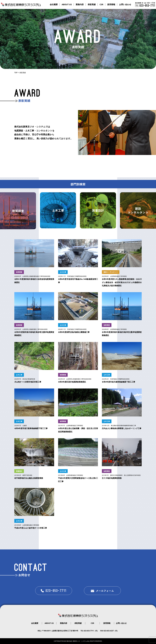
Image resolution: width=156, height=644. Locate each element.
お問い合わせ (125, 4)
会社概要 (54, 4)
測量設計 (19, 471)
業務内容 (80, 4)
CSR (101, 4)
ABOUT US (67, 4)
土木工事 (63, 272)
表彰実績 (92, 4)
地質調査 (19, 272)
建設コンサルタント (111, 272)
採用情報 (111, 4)
